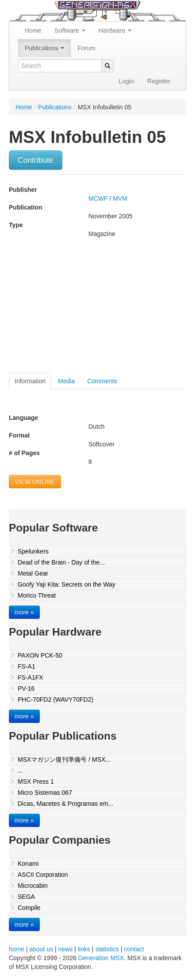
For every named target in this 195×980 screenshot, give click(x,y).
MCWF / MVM (108, 198)
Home (33, 30)
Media (66, 381)
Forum (86, 48)
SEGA (26, 897)
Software (70, 30)
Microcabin (33, 886)
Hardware (115, 30)
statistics (107, 949)
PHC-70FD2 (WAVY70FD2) (55, 699)
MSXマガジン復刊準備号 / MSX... (64, 759)
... (20, 771)
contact (134, 949)
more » (24, 612)
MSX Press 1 (36, 782)
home (17, 949)
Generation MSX (101, 958)
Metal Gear (33, 573)
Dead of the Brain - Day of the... (61, 562)
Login (126, 81)
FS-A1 (27, 666)
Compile (29, 908)
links (84, 949)
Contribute (36, 160)
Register (159, 81)
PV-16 (26, 688)
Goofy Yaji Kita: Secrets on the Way (67, 584)
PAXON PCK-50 (40, 655)
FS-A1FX (31, 677)
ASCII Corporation (43, 875)
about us (41, 949)
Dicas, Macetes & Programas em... (65, 804)
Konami (28, 864)
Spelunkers (33, 551)
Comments (102, 381)
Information (30, 381)
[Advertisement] (83, 309)
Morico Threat (37, 595)
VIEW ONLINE (35, 482)
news (66, 949)
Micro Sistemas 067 (45, 793)
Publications (44, 48)
